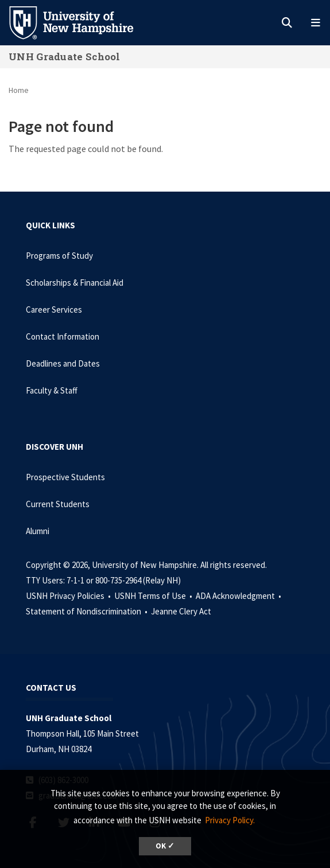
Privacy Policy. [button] (230, 820)
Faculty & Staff (52, 390)
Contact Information (63, 336)
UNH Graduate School (65, 57)
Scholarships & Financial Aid (75, 283)
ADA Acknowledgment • (239, 596)
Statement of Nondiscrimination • (88, 611)
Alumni (38, 531)
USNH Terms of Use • (154, 596)
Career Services (54, 310)
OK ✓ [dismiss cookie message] (165, 846)
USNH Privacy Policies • (69, 596)
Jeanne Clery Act (181, 611)
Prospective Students (65, 477)
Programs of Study (59, 256)
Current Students (58, 504)
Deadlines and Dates (63, 363)
